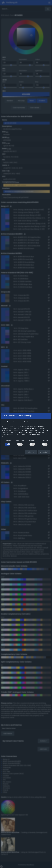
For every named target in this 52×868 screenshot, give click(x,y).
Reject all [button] (31, 452)
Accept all (44, 452)
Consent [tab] (10, 422)
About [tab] (43, 422)
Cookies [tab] (27, 422)
